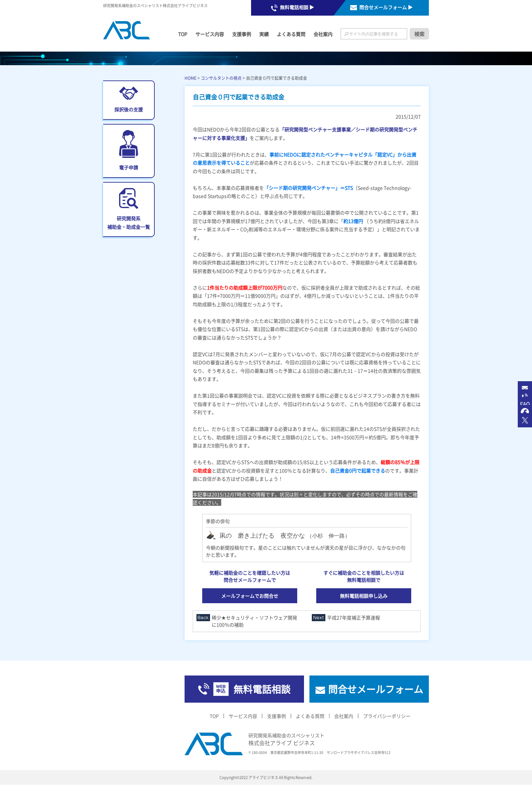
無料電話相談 (262, 689)
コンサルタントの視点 (221, 78)
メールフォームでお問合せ (250, 596)
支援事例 (242, 34)
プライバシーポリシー (387, 716)
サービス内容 (210, 34)
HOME (191, 78)
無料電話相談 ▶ (297, 7)
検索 (419, 34)
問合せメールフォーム (376, 689)
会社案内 (323, 34)
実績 (264, 34)
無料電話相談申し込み (364, 596)
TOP (183, 34)
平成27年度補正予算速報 (354, 617)
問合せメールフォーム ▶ (386, 7)
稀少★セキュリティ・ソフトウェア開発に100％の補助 (254, 621)
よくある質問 (291, 34)
